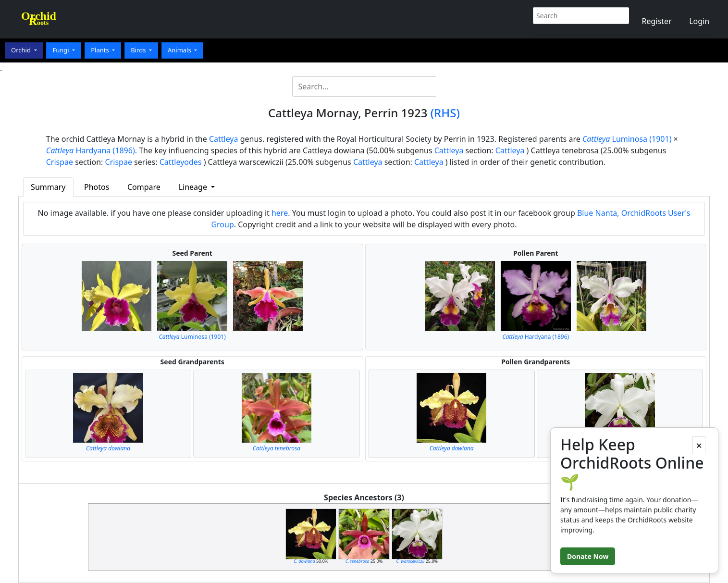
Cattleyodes (181, 162)
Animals (180, 50)
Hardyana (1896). (92, 150)
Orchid (22, 50)
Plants (101, 50)
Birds (139, 50)
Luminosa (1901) (627, 139)
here (280, 213)
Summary (48, 187)
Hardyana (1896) (536, 337)
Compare (144, 187)
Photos (97, 187)
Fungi (62, 50)
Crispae (60, 162)
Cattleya (224, 139)
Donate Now (588, 556)
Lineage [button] (194, 187)
